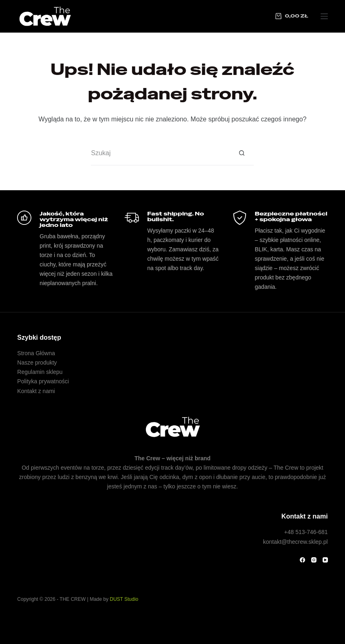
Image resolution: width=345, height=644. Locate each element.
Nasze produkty (37, 363)
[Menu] (324, 16)
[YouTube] (325, 560)
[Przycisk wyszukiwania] (242, 153)
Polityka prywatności (43, 381)
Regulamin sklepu (40, 372)
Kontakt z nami (36, 391)
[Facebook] (302, 560)
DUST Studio (124, 599)
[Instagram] (314, 560)
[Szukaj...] (160, 153)
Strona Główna (36, 353)
